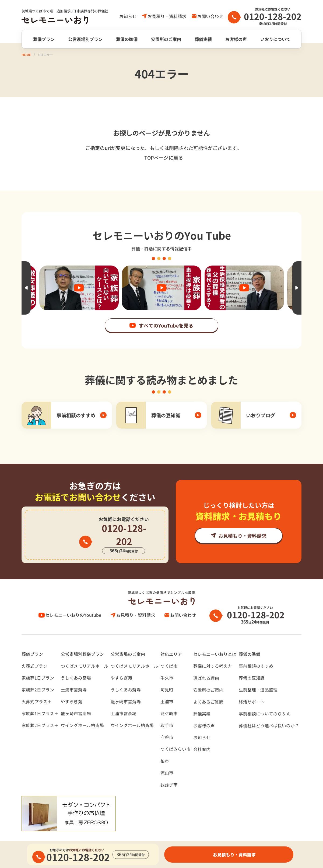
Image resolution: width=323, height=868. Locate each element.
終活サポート (252, 689)
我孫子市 (169, 771)
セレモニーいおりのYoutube (74, 602)
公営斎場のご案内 (128, 641)
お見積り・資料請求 (167, 16)
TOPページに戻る (164, 157)
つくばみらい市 (175, 736)
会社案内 (202, 736)
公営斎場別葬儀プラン (82, 641)
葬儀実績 (203, 39)
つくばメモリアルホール (85, 653)
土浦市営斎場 (74, 677)
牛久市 (167, 665)
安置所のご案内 (166, 39)
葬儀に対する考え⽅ (213, 653)
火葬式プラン (34, 653)
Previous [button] (26, 288)
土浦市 (167, 688)
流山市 (167, 760)
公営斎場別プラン (85, 39)
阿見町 (167, 677)
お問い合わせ (210, 16)
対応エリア (171, 641)
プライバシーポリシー (43, 835)
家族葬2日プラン (38, 677)
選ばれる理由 (206, 665)
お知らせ (128, 16)
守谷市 (167, 724)
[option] (162, 288)
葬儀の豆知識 (252, 665)
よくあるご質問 (208, 689)
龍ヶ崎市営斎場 (76, 700)
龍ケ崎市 (169, 700)
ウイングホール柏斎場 (82, 712)
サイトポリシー (90, 835)
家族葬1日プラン (38, 665)
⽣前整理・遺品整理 (258, 677)
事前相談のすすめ (256, 653)
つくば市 (169, 653)
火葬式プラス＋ (37, 688)
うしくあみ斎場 (76, 665)
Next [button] (297, 288)
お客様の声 (236, 39)
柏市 (165, 748)
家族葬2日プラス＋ (40, 712)
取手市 (167, 712)
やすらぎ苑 (72, 688)
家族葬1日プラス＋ (40, 700)
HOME (26, 55)
